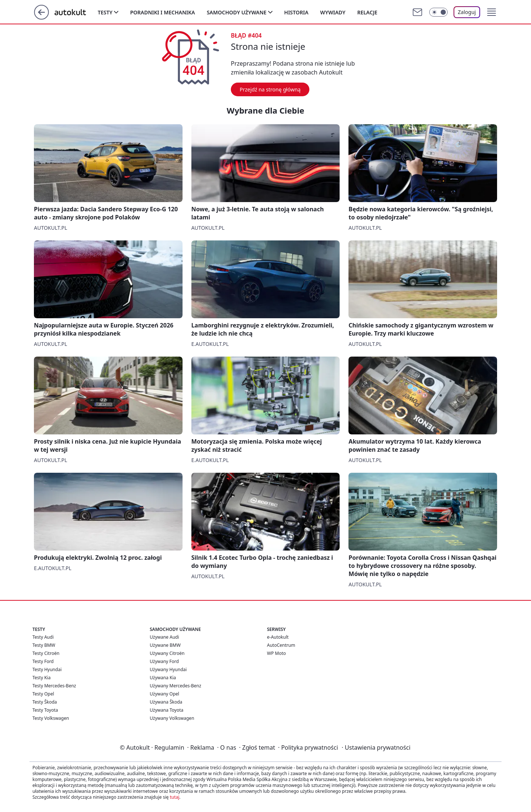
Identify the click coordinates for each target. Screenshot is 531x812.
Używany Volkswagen (172, 718)
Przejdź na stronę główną (270, 89)
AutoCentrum (281, 645)
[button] (492, 12)
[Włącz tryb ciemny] (438, 12)
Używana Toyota (166, 710)
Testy (105, 12)
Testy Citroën (46, 653)
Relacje (367, 12)
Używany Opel (164, 694)
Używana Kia (163, 678)
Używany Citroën (167, 653)
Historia (296, 12)
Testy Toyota (45, 710)
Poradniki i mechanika (163, 12)
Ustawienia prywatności (376, 747)
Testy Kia (41, 678)
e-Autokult (278, 637)
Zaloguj (467, 12)
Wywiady (333, 12)
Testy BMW (44, 645)
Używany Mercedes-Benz (176, 686)
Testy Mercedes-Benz (54, 686)
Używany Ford (164, 661)
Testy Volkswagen (51, 718)
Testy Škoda (45, 702)
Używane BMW (165, 645)
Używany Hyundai (168, 669)
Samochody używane (237, 12)
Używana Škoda (166, 702)
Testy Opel (43, 694)
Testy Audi (43, 637)
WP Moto (276, 653)
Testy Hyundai (47, 669)
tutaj (174, 797)
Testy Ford (43, 661)
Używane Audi (164, 637)
